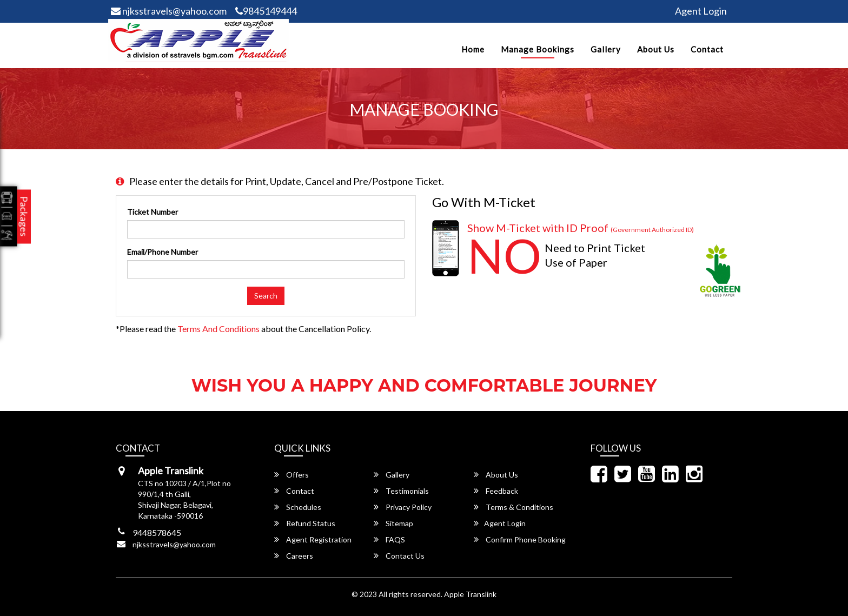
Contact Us (399, 556)
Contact (707, 49)
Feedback (496, 491)
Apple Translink (470, 594)
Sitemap (393, 523)
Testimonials (401, 491)
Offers (291, 475)
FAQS (389, 539)
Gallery (606, 49)
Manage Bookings (538, 49)
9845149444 (266, 11)
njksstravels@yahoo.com (169, 11)
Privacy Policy (403, 507)
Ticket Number (153, 212)
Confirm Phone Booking (520, 539)
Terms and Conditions (218, 329)
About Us (656, 49)
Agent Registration (313, 539)
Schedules (298, 507)
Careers (294, 556)
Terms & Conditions (514, 507)
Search (266, 296)
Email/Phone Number (163, 252)
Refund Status (305, 523)
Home (473, 49)
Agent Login (701, 11)
